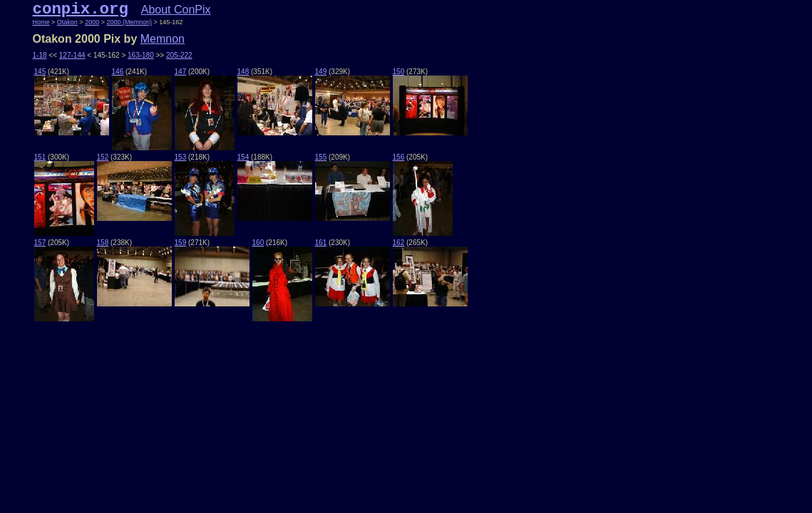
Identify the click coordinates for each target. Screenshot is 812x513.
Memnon (163, 39)
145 (40, 72)
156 (399, 157)
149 (321, 72)
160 (258, 243)
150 (399, 72)
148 (243, 72)
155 (321, 157)
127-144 (72, 55)
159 (181, 243)
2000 (92, 22)
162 (399, 243)
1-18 (40, 55)
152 (103, 157)
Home (41, 22)
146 (118, 72)
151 (40, 157)
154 (243, 157)
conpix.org (81, 9)
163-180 (141, 55)
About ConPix (176, 10)
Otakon (67, 22)
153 (181, 157)
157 (40, 243)
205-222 (179, 55)
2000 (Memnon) (129, 22)
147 (181, 72)
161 (321, 243)
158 (103, 243)
